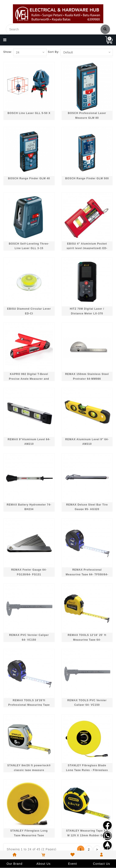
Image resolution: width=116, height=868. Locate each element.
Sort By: (54, 52)
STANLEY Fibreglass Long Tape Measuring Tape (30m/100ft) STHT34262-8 (29, 835)
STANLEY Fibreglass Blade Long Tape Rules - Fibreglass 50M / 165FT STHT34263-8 (87, 770)
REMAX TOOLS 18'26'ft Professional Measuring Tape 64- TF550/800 (29, 705)
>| (105, 849)
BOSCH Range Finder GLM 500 (87, 178)
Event (72, 864)
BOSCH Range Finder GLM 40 (29, 178)
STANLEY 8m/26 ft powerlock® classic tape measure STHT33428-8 (29, 770)
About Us (43, 864)
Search (105, 29)
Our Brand (15, 864)
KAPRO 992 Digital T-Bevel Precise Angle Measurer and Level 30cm (29, 379)
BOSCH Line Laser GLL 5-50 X (29, 113)
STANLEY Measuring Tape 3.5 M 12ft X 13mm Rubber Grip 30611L (87, 835)
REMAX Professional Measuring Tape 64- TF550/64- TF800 (87, 574)
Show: (8, 52)
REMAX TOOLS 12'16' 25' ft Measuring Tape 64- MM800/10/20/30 (87, 640)
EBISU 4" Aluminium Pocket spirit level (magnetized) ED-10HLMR (87, 248)
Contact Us (101, 864)
